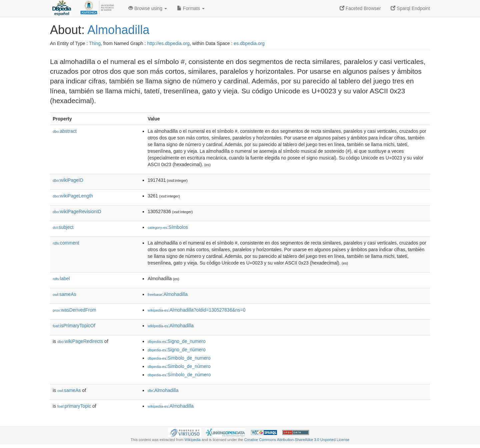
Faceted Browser (360, 8)
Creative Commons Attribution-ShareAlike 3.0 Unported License (297, 440)
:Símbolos (168, 227)
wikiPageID (68, 180)
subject (63, 227)
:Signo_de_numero (177, 341)
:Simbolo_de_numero (179, 358)
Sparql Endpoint (410, 8)
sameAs (64, 294)
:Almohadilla (168, 294)
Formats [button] (191, 8)
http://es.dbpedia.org (168, 43)
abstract (65, 131)
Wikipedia (192, 440)
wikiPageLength (73, 196)
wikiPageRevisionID (77, 211)
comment (66, 243)
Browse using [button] (148, 8)
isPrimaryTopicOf (74, 326)
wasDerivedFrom (74, 310)
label (61, 279)
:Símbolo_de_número (179, 375)
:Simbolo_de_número (179, 366)
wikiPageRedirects (80, 341)
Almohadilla (118, 30)
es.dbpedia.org (249, 43)
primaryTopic (74, 406)
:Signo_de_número (177, 350)
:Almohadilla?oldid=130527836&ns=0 (197, 310)
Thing (95, 43)
